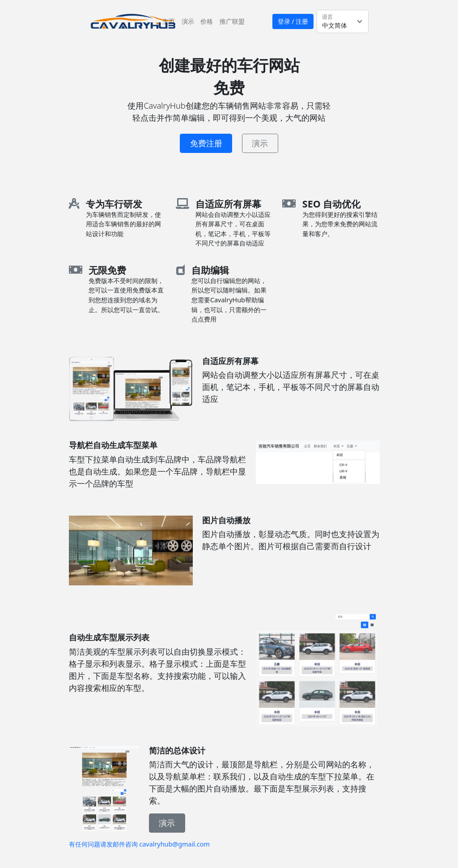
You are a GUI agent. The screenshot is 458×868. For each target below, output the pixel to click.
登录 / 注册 (293, 21)
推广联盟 (232, 21)
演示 (188, 21)
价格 (207, 21)
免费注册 (206, 143)
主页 (170, 21)
